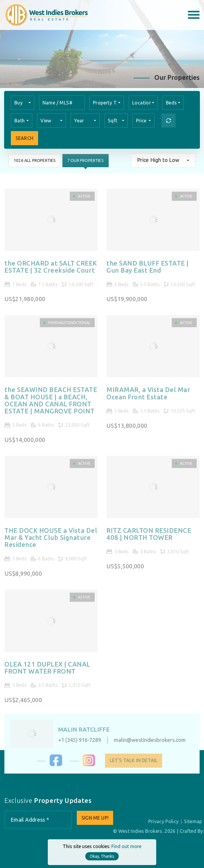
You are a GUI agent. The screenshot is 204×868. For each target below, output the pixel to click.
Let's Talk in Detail (136, 760)
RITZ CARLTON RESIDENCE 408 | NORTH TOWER (149, 537)
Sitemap (193, 821)
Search (24, 138)
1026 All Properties (34, 160)
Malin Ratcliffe (81, 729)
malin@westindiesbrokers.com (147, 740)
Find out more (126, 846)
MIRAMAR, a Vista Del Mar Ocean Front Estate (148, 396)
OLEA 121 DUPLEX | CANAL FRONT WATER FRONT (47, 670)
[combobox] (23, 103)
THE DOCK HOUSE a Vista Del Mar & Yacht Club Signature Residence (51, 540)
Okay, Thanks (102, 856)
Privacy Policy (163, 821)
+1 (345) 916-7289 (77, 740)
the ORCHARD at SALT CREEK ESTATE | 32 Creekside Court (51, 270)
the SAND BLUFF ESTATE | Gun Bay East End (148, 270)
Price (142, 121)
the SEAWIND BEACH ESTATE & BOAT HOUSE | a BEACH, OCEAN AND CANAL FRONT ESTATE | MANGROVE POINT (51, 403)
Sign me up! (95, 818)
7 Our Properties (85, 160)
